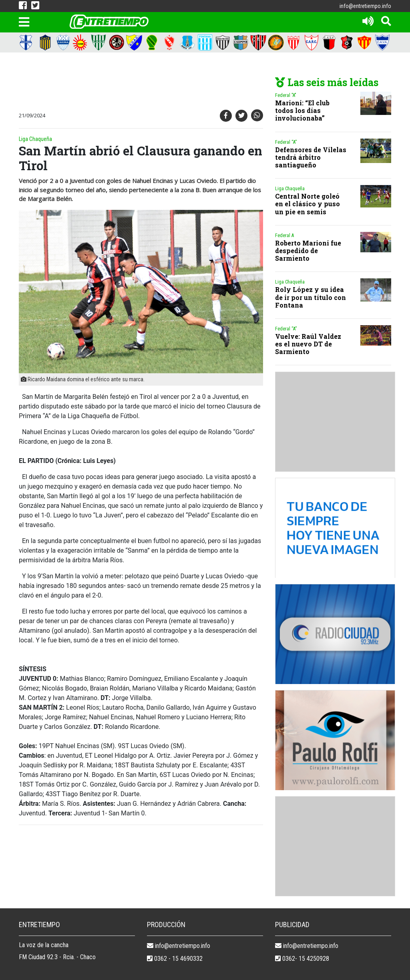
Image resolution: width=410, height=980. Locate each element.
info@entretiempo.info (365, 6)
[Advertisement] (163, 83)
